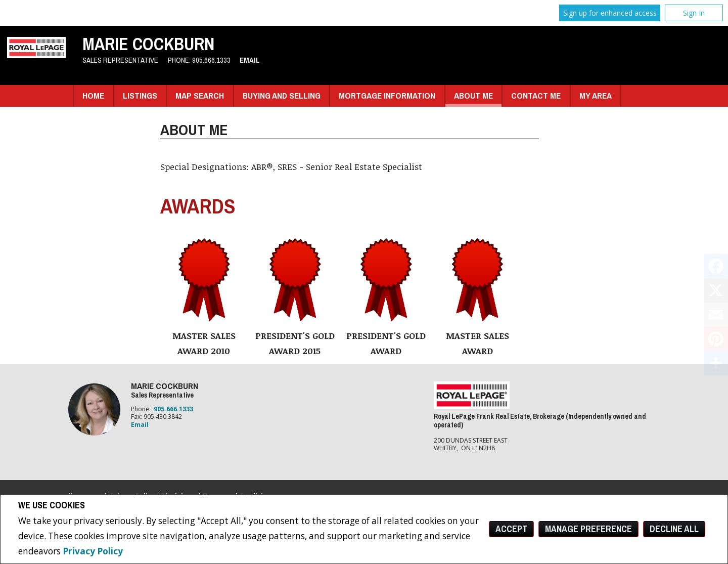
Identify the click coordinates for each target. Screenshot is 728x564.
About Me (473, 95)
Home (93, 95)
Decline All (674, 529)
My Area (596, 95)
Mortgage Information (387, 95)
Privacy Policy (93, 551)
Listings (140, 95)
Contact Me (536, 95)
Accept (511, 529)
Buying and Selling (282, 95)
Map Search (200, 95)
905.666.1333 (211, 60)
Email (250, 60)
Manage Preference (588, 529)
